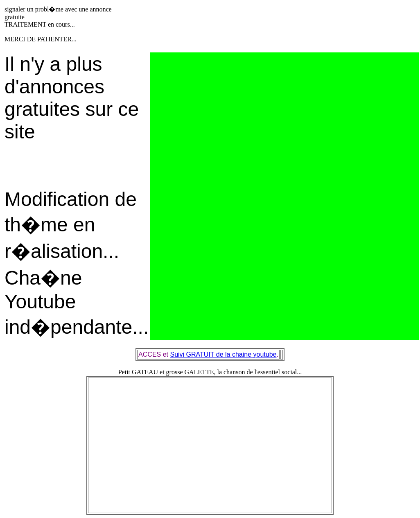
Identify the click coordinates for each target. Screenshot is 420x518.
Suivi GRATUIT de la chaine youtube (223, 354)
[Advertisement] (266, 24)
